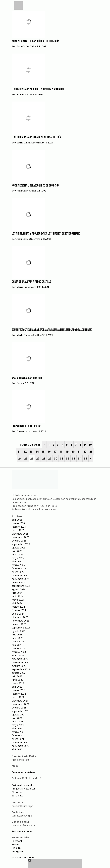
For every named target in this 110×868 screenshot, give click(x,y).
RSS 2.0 (23, 857)
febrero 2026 (19, 527)
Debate (21, 383)
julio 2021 (17, 718)
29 (50, 459)
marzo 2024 (18, 607)
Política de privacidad (23, 785)
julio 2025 (17, 551)
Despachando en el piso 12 (26, 426)
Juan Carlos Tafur (26, 47)
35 (86, 459)
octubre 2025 (19, 541)
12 (25, 452)
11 (19, 452)
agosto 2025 (19, 548)
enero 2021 (18, 739)
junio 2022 (17, 680)
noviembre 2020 (21, 746)
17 (55, 452)
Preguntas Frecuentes (24, 789)
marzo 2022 (18, 690)
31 (62, 459)
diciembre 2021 (20, 701)
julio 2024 (17, 593)
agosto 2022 (19, 673)
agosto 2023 (19, 631)
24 (20, 459)
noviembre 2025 (21, 537)
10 (90, 445)
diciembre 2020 (20, 742)
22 (85, 452)
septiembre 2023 (21, 628)
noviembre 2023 (21, 621)
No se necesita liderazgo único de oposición (36, 41)
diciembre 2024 (20, 575)
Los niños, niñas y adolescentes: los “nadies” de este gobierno (46, 234)
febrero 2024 (19, 610)
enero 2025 (18, 572)
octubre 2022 (19, 666)
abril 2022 (17, 687)
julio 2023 (17, 635)
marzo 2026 (18, 523)
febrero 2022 (19, 694)
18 (61, 452)
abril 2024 (17, 603)
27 (38, 459)
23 (91, 452)
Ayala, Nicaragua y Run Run (27, 378)
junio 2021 (17, 721)
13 (31, 452)
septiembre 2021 (21, 711)
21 (79, 452)
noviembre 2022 (21, 662)
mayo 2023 (18, 641)
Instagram (17, 851)
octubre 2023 (19, 624)
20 (73, 452)
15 (43, 452)
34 (80, 459)
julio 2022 (17, 676)
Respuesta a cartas (22, 831)
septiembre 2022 (21, 669)
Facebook (17, 841)
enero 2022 (18, 697)
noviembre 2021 (21, 704)
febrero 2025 (19, 568)
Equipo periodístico (23, 772)
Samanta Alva (24, 95)
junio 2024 (17, 596)
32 (68, 459)
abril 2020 (17, 749)
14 (37, 452)
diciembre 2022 (20, 659)
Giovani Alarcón (26, 432)
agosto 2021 (19, 715)
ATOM (31, 857)
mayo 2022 (18, 683)
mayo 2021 (18, 725)
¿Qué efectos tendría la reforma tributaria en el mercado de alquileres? (52, 330)
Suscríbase (18, 796)
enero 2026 (18, 530)
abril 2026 (17, 520)
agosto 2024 (19, 589)
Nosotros (17, 792)
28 (44, 459)
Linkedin (16, 848)
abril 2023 (17, 645)
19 (67, 452)
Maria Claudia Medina (29, 143)
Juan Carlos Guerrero (28, 239)
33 (74, 459)
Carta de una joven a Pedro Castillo (31, 282)
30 (56, 459)
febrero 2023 (19, 652)
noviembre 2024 (21, 579)
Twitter (16, 844)
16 (49, 452)
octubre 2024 (19, 582)
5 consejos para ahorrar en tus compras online (38, 89)
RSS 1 (15, 857)
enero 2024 (18, 614)
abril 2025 (17, 561)
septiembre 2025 (21, 544)
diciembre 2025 (20, 534)
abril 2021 (17, 728)
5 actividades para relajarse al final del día (36, 137)
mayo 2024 (18, 600)
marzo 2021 (18, 732)
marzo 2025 (18, 565)
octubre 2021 (19, 708)
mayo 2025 (18, 558)
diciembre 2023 (20, 617)
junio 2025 (17, 555)
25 (26, 459)
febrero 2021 (19, 735)
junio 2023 (17, 638)
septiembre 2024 (21, 586)
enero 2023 (18, 655)
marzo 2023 (18, 648)
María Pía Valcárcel (27, 287)
